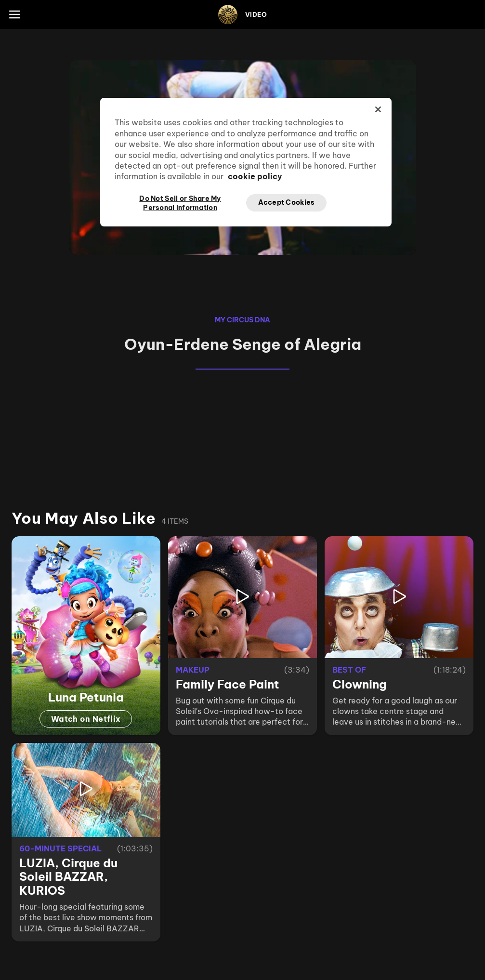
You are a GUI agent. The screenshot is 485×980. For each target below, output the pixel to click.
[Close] (378, 109)
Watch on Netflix (86, 719)
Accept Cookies (287, 202)
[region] (246, 162)
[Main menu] (14, 14)
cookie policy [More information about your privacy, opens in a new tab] (255, 176)
